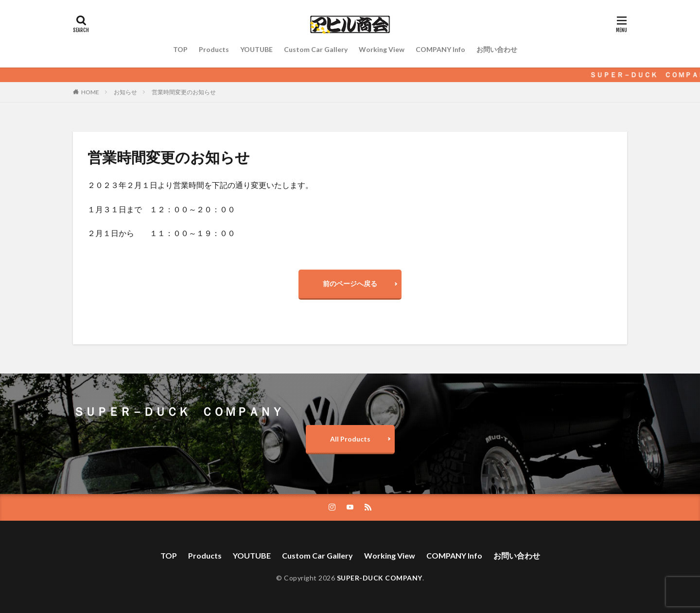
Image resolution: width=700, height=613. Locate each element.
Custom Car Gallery (316, 49)
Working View (382, 49)
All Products (350, 439)
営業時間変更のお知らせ (184, 92)
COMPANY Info (440, 49)
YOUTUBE (256, 49)
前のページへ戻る (350, 283)
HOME (90, 92)
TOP (180, 49)
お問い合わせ (497, 49)
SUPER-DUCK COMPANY (380, 578)
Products (214, 49)
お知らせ (125, 92)
